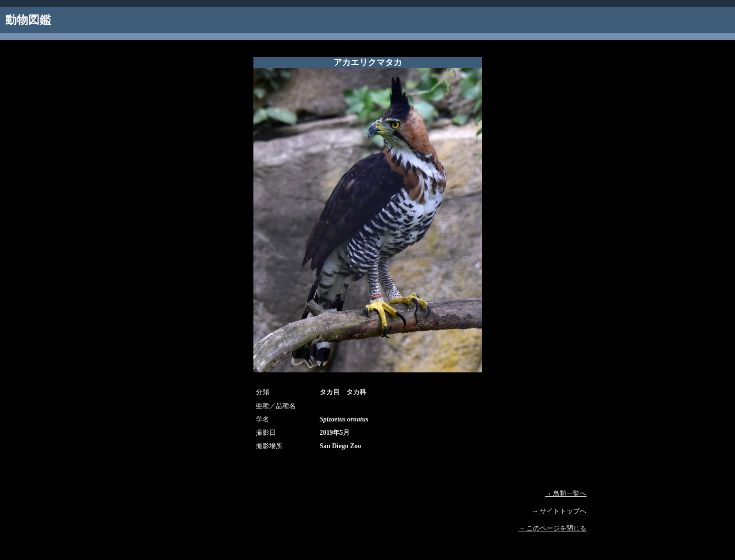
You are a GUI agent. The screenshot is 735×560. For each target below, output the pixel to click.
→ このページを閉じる (553, 528)
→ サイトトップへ (559, 511)
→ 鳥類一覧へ (566, 494)
